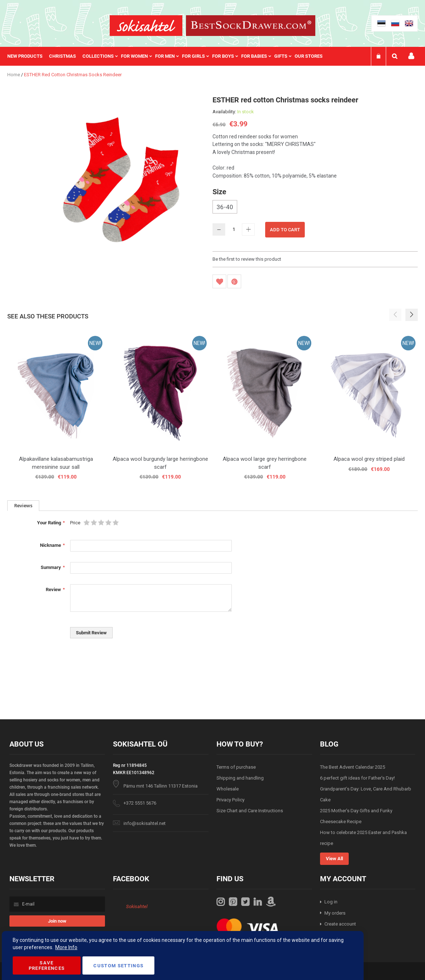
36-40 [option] (225, 207)
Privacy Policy (230, 800)
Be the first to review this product (247, 259)
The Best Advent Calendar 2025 (353, 767)
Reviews (23, 505)
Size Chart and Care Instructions (250, 811)
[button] (412, 315)
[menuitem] (28, 56)
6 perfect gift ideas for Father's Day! (357, 778)
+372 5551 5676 (140, 803)
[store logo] (146, 26)
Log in (331, 902)
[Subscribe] (57, 921)
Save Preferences (47, 965)
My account (411, 56)
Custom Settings (118, 966)
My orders (335, 913)
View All (334, 859)
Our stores (309, 56)
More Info (66, 947)
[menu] (169, 56)
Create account (340, 924)
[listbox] (315, 208)
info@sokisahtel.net (145, 823)
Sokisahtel (137, 906)
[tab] (23, 506)
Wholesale (228, 789)
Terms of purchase (236, 767)
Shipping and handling (240, 778)
